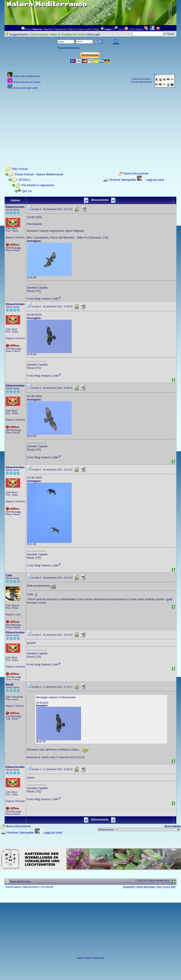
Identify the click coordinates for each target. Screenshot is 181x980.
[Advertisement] (91, 122)
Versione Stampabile (123, 180)
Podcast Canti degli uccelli (25, 88)
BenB (10, 685)
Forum (28, 29)
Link (57, 299)
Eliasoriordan (15, 207)
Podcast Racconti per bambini (27, 82)
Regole (139, 29)
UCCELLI (25, 180)
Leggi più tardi (155, 180)
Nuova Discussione (136, 174)
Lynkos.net (99, 958)
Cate (9, 575)
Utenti (81, 29)
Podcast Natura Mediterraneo (27, 76)
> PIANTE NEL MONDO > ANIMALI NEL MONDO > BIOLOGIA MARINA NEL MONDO (139, 829)
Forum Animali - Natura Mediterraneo (39, 174)
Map (96, 29)
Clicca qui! (93, 34)
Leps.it (80, 958)
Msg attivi (49, 29)
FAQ (132, 29)
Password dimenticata (69, 48)
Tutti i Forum (19, 169)
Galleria (89, 29)
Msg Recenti (61, 29)
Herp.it (88, 958)
